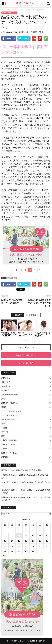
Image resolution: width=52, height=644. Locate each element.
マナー (4, 449)
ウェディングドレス (9, 415)
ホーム (3, 10)
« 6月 (4, 556)
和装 (3, 424)
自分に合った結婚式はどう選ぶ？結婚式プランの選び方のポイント (26, 484)
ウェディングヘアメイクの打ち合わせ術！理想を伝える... (43, 334)
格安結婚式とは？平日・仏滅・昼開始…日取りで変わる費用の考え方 (26, 491)
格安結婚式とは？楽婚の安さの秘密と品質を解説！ (22, 470)
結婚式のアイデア (9, 420)
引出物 (4, 428)
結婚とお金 (6, 378)
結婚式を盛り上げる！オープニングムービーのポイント (39, 303)
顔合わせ (5, 390)
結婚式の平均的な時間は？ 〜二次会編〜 (12, 301)
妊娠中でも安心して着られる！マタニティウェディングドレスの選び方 (26, 499)
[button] (48, 4)
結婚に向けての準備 (9, 403)
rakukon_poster (11, 32)
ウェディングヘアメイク (16, 10)
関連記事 (18, 315)
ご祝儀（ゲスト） (9, 444)
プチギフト (6, 432)
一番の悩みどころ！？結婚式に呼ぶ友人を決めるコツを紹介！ (25, 476)
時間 (3, 436)
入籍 (3, 399)
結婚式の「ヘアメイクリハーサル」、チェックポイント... (26, 334)
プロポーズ (6, 386)
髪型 (15, 278)
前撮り (4, 407)
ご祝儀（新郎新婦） (9, 440)
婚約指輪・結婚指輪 (9, 395)
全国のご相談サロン (26, 347)
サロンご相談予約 (26, 363)
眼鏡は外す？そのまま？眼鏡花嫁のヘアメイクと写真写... (9, 334)
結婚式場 (5, 457)
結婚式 (9, 278)
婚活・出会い (7, 382)
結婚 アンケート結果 (10, 453)
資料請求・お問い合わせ (26, 355)
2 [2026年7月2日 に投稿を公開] (26, 530)
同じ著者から (32, 315)
